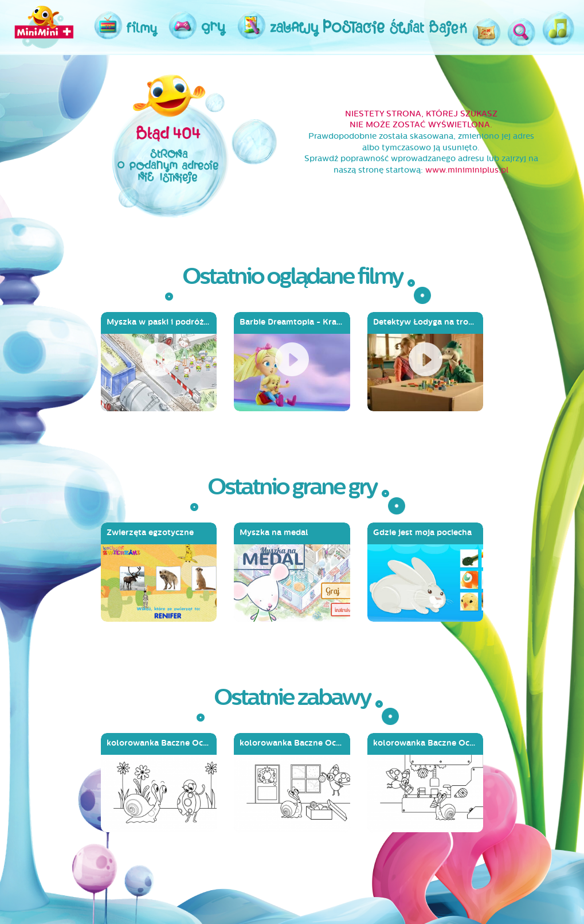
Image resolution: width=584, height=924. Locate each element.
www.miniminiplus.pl (467, 170)
